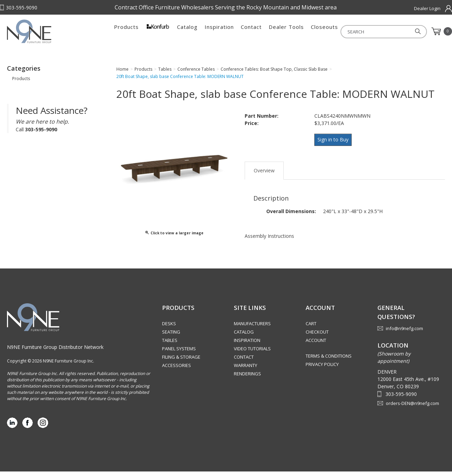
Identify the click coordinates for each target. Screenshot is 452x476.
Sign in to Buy (334, 144)
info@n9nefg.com (404, 333)
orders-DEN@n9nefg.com (412, 408)
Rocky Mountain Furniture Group (51, 34)
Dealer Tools (286, 31)
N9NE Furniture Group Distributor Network (55, 352)
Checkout (317, 336)
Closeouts (324, 31)
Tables (170, 345)
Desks (169, 328)
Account (316, 345)
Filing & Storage (181, 361)
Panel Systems (179, 353)
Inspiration (219, 31)
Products (126, 31)
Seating (171, 336)
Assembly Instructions (269, 238)
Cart (311, 328)
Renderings (247, 378)
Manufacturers (252, 328)
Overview (264, 172)
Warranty (246, 370)
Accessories (177, 370)
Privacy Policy (322, 369)
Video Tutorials (252, 353)
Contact (251, 31)
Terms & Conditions (329, 360)
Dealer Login (427, 8)
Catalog (187, 31)
